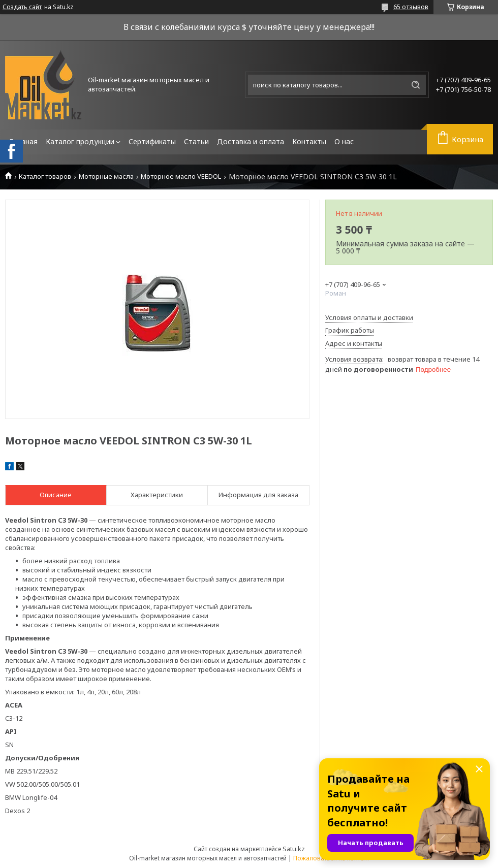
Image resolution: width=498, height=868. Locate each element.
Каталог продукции (80, 141)
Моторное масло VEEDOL (181, 176)
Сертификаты (152, 141)
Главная (23, 141)
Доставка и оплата (251, 141)
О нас (344, 141)
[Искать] (416, 85)
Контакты (309, 141)
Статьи (196, 141)
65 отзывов (411, 7)
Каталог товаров (45, 176)
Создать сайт (22, 7)
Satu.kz (294, 849)
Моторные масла (106, 176)
